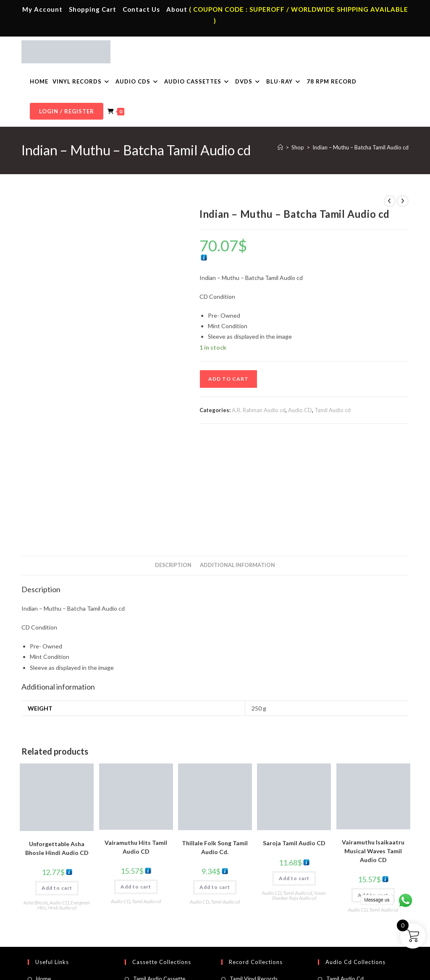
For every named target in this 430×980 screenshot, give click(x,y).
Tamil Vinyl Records (254, 875)
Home (43, 875)
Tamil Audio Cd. (346, 875)
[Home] (280, 147)
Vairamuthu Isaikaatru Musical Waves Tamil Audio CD (373, 747)
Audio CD (300, 410)
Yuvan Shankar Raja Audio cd (299, 791)
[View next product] (403, 201)
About (177, 9)
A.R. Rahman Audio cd (259, 410)
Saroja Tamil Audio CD (294, 739)
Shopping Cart (93, 9)
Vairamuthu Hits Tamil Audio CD (136, 743)
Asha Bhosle (36, 798)
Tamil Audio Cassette (159, 875)
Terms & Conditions (255, 951)
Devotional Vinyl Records (261, 924)
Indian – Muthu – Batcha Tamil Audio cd (361, 147)
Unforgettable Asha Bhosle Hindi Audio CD (57, 744)
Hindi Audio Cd (345, 887)
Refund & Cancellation (384, 951)
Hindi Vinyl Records (253, 887)
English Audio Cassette (161, 924)
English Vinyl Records (256, 899)
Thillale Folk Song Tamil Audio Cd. (215, 743)
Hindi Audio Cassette (159, 887)
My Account (42, 9)
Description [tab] (173, 461)
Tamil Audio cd (333, 410)
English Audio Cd (347, 924)
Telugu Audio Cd (347, 899)
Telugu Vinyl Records (255, 912)
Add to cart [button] (57, 784)
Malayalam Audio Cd (352, 912)
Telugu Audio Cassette (161, 899)
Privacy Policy (299, 951)
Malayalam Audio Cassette (166, 912)
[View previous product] (390, 201)
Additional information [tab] (237, 461)
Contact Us (141, 9)
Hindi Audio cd (62, 804)
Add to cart (228, 379)
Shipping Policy (336, 951)
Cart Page (48, 912)
